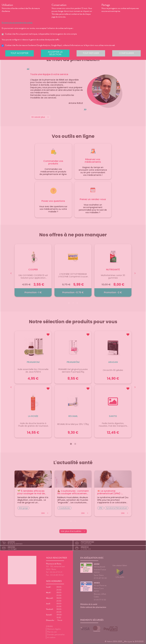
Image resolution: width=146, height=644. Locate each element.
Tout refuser (91, 53)
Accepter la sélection (55, 53)
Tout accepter (20, 53)
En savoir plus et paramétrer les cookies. (17, 23)
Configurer (126, 53)
